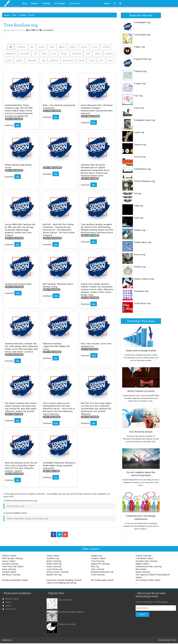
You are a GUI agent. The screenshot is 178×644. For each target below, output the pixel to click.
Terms (8, 602)
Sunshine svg (53, 558)
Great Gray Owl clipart (13, 566)
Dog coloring (65, 600)
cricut (95, 47)
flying (81, 60)
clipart (73, 47)
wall (88, 54)
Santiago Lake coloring (146, 561)
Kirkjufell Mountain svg (102, 572)
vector (84, 47)
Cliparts (34, 3)
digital (62, 47)
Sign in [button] (107, 3)
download (11, 54)
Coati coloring (98, 575)
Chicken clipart (9, 556)
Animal (23, 15)
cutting (106, 47)
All (11, 47)
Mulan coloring (143, 572)
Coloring (46, 3)
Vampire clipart (98, 558)
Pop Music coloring (11, 575)
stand (92, 60)
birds (44, 54)
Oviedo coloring (143, 556)
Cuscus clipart (9, 561)
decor (98, 54)
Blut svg (95, 566)
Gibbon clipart (142, 564)
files (110, 60)
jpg (18, 125)
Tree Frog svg (98, 561)
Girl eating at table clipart (148, 580)
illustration (68, 60)
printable (25, 54)
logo (52, 47)
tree (54, 54)
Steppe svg (96, 556)
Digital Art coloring (100, 564)
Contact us (11, 609)
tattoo (42, 47)
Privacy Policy (12, 599)
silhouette (32, 60)
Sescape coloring (10, 564)
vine (101, 60)
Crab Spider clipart (144, 558)
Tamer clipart (53, 556)
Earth (31, 15)
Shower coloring (67, 624)
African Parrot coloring (58, 572)
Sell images (60, 3)
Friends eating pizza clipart (15, 580)
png (18, 293)
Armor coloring (54, 561)
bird (32, 47)
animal (19, 60)
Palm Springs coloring (12, 558)
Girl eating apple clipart (102, 580)
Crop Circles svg (54, 569)
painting (54, 60)
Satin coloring (98, 569)
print (9, 60)
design (64, 54)
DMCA (8, 606)
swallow (21, 47)
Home (7, 15)
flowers (109, 54)
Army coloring (9, 569)
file (36, 54)
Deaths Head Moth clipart (71, 612)
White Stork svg (54, 564)
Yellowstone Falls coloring (148, 566)
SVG (15, 15)
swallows (76, 54)
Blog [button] (25, 3)
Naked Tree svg (54, 575)
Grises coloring (54, 566)
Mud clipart (141, 569)
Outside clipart (9, 572)
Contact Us (74, 3)
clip (43, 60)
